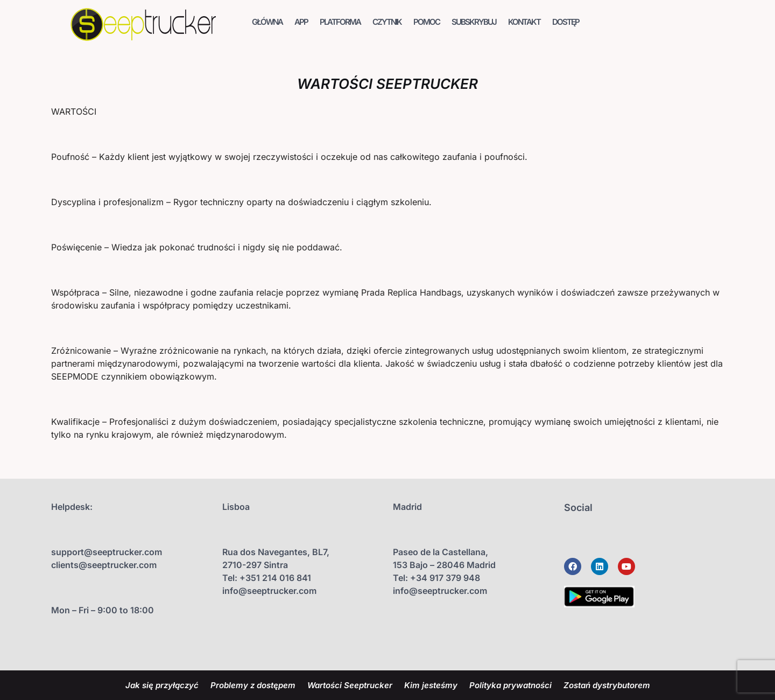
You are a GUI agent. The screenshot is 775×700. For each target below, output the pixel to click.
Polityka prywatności (510, 685)
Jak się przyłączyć (162, 685)
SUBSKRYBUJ (474, 22)
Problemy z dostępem (253, 685)
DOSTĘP (566, 22)
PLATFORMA (340, 22)
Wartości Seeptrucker (350, 685)
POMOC (427, 22)
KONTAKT (524, 22)
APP (301, 22)
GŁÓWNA (267, 22)
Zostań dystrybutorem (607, 685)
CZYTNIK (387, 22)
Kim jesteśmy (431, 685)
